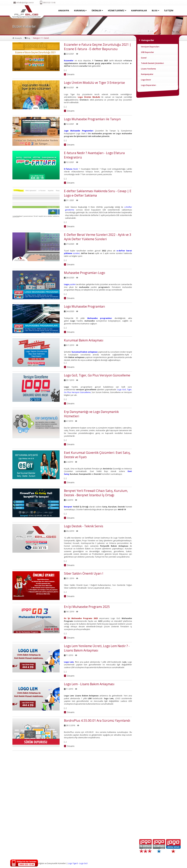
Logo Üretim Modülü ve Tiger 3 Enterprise (94, 83)
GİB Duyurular (147, 52)
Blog (28, 38)
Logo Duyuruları (149, 85)
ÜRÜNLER (97, 10)
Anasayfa (18, 38)
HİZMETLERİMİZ (117, 10)
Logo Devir (146, 80)
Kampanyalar (147, 74)
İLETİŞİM (169, 10)
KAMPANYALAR (139, 10)
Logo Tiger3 (73, 863)
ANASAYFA (64, 10)
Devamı (71, 74)
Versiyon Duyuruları (150, 47)
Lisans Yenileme (148, 69)
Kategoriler (148, 40)
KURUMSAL (80, 10)
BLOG (156, 10)
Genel (144, 58)
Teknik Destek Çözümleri (152, 63)
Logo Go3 (83, 863)
